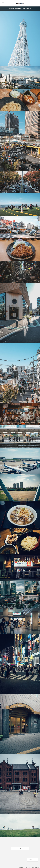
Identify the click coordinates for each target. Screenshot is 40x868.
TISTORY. (28, 867)
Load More (20, 849)
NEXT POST (33, 860)
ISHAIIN (38, 867)
